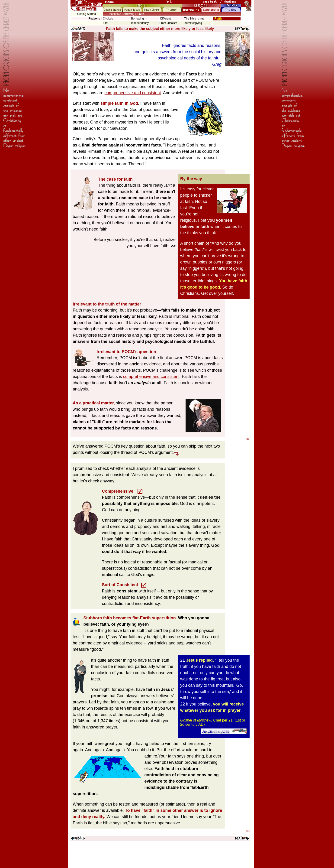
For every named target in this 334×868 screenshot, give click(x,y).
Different (165, 19)
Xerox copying (193, 23)
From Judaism (168, 23)
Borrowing (138, 19)
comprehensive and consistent (133, 93)
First (106, 23)
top (248, 439)
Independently (140, 23)
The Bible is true (194, 19)
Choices (108, 19)
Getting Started (87, 14)
